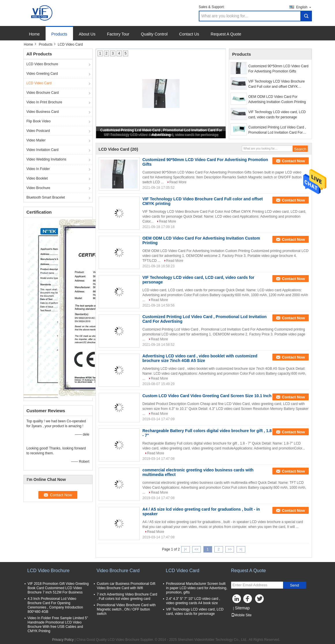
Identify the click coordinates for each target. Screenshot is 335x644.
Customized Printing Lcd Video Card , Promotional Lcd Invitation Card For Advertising (277, 130)
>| (241, 549)
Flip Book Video (39, 121)
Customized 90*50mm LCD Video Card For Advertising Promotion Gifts (279, 69)
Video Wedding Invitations (46, 159)
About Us (87, 34)
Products (59, 34)
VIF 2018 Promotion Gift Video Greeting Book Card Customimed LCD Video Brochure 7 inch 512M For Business (58, 588)
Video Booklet (37, 178)
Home (34, 34)
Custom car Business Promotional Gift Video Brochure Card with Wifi (126, 586)
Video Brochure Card (43, 93)
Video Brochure (39, 188)
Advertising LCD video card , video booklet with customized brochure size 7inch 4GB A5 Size (200, 358)
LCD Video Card (39, 83)
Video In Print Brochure (44, 102)
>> (230, 549)
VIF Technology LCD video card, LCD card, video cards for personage (277, 115)
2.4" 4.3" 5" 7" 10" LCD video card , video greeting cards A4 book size (193, 601)
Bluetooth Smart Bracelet (46, 197)
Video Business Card (43, 112)
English (304, 7)
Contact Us (189, 34)
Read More (178, 182)
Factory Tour (118, 34)
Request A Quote (226, 34)
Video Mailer (36, 140)
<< (196, 549)
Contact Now (293, 161)
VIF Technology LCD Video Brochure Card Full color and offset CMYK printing (277, 84)
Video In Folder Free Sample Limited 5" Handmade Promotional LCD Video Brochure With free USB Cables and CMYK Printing (58, 625)
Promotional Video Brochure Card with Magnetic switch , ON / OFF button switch (126, 609)
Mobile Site (241, 615)
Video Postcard (38, 131)
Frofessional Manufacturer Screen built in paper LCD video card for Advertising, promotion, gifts (197, 588)
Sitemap (242, 608)
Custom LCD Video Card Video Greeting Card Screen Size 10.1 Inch (207, 396)
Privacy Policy (63, 640)
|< (186, 549)
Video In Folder (38, 169)
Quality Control (154, 34)
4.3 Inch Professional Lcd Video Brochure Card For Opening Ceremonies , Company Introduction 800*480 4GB (55, 605)
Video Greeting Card (42, 74)
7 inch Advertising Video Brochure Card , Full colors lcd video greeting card (127, 597)
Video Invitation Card (43, 150)
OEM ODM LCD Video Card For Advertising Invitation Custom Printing (277, 99)
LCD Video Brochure (42, 64)
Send (294, 585)
